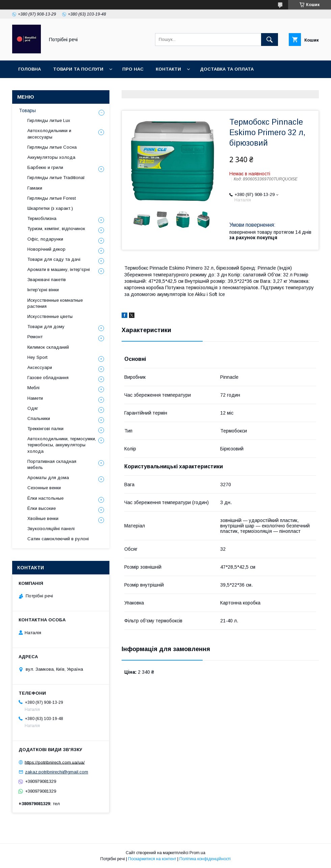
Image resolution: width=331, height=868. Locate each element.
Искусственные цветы (50, 316)
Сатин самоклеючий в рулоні (58, 539)
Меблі (33, 388)
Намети (35, 398)
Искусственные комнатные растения (55, 303)
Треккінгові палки (45, 429)
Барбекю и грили (45, 167)
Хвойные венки (43, 518)
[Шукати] (270, 40)
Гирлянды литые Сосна (52, 147)
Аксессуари (40, 367)
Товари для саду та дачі (54, 259)
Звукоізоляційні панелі (51, 529)
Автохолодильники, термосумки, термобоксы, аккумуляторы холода (62, 445)
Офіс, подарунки (45, 239)
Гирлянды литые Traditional (56, 178)
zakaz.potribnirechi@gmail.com (57, 772)
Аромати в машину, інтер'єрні (59, 269)
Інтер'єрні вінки (43, 290)
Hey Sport (37, 357)
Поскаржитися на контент (152, 859)
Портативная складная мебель (52, 464)
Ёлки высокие (42, 508)
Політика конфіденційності (205, 859)
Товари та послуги (78, 69)
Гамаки (35, 188)
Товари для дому (46, 327)
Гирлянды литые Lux (49, 120)
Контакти (168, 69)
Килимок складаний (48, 347)
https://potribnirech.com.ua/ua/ (55, 762)
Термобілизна (42, 218)
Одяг (33, 408)
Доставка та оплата (227, 69)
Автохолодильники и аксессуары (49, 134)
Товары (27, 110)
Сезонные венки (44, 488)
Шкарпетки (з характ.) (50, 208)
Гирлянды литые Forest (52, 198)
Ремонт (35, 337)
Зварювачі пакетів (47, 280)
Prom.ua (197, 853)
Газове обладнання (48, 378)
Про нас (133, 69)
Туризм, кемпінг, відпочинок (56, 229)
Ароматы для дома (48, 478)
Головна (30, 69)
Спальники (39, 418)
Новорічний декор (46, 249)
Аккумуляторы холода (51, 157)
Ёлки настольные (45, 498)
